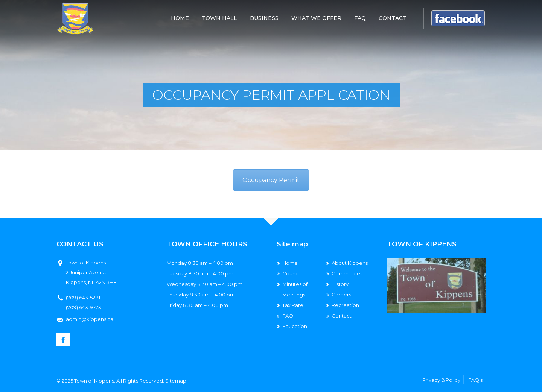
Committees (347, 273)
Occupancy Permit (271, 180)
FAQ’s (475, 380)
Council (292, 273)
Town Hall (219, 18)
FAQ (288, 316)
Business (264, 18)
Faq (360, 18)
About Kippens (350, 263)
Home (180, 18)
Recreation (345, 305)
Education (295, 326)
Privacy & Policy (441, 380)
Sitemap (176, 381)
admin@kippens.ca (90, 319)
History (340, 284)
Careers (341, 295)
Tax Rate (293, 305)
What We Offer (316, 18)
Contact (393, 18)
